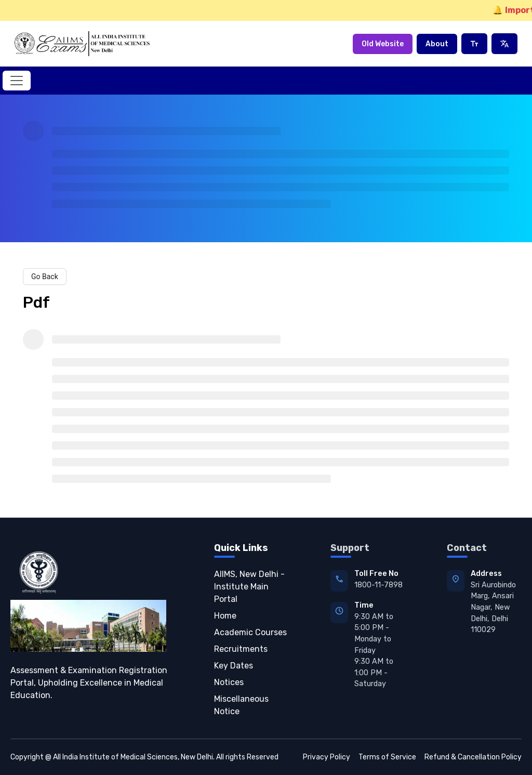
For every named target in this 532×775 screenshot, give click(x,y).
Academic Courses (250, 632)
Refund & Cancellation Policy (473, 757)
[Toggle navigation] (17, 81)
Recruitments (241, 649)
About (437, 44)
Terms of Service (387, 757)
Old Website (383, 44)
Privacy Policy (327, 757)
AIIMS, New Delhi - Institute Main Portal (249, 587)
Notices (229, 682)
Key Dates (234, 666)
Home (225, 616)
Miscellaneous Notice (241, 705)
